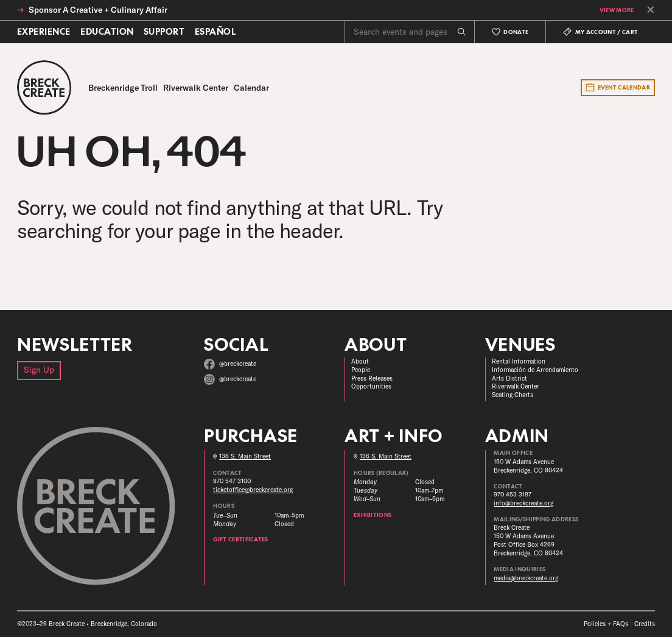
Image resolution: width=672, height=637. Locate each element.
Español (215, 32)
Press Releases (372, 378)
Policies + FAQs (606, 624)
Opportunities (371, 386)
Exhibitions (373, 515)
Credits (645, 624)
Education (107, 32)
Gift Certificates (241, 539)
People (361, 370)
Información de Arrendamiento (535, 370)
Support (164, 32)
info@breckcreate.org (523, 503)
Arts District (509, 378)
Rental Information (519, 361)
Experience (44, 32)
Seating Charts (513, 395)
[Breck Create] (44, 87)
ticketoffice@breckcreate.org (253, 490)
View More (617, 10)
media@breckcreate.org (526, 578)
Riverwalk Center (516, 386)
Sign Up (39, 370)
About (360, 361)
